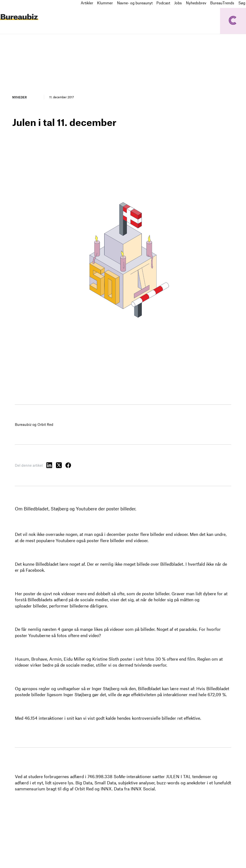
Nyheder (19, 97)
